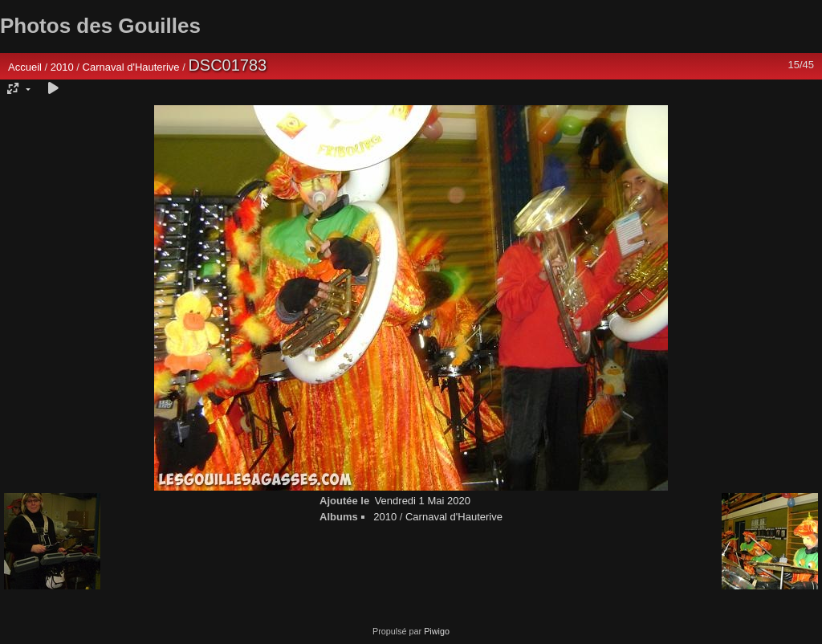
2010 (62, 67)
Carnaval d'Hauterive (131, 67)
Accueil (25, 67)
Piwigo (437, 631)
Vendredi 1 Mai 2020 (423, 501)
